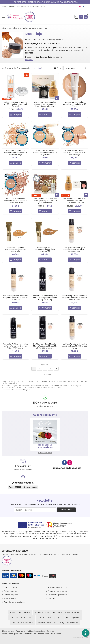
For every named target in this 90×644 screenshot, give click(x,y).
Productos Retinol (42, 612)
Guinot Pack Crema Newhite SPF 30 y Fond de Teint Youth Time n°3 (16, 104)
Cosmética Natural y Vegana (50, 617)
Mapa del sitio (8, 631)
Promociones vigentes (58, 591)
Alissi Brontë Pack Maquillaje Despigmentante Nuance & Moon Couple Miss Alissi (45, 104)
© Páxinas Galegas (80, 637)
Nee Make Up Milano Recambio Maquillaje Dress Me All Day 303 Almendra (16, 298)
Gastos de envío (11, 598)
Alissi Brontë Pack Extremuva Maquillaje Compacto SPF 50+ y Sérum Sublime (45, 201)
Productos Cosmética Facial (22, 617)
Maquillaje (40, 387)
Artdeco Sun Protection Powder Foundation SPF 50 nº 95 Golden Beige (16, 153)
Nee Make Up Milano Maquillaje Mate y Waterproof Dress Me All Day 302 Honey (45, 298)
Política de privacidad (36, 631)
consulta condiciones (23, 470)
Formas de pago (11, 595)
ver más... (29, 60)
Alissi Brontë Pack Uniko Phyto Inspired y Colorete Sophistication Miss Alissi (74, 201)
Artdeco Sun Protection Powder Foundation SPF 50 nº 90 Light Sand (45, 153)
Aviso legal (20, 631)
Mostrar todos (35, 68)
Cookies (50, 631)
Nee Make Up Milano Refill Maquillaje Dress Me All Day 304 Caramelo (74, 249)
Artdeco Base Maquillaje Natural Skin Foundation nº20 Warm (74, 104)
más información (45, 453)
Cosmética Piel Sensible (20, 612)
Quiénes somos (11, 591)
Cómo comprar (10, 588)
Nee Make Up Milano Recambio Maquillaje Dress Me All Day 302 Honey (74, 346)
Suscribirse (66, 510)
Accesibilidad (43, 634)
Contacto (52, 598)
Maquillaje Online (73, 617)
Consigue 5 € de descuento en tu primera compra (45, 446)
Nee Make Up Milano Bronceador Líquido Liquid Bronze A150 (16, 249)
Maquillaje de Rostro (9, 387)
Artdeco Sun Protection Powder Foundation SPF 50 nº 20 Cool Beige (74, 153)
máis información (45, 406)
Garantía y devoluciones (14, 602)
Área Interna (56, 634)
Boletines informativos (57, 588)
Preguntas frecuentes (69, 622)
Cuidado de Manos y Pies (23, 622)
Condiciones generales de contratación (19, 634)
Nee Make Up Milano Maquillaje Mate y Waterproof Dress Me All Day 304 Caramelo (16, 346)
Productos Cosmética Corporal (67, 612)
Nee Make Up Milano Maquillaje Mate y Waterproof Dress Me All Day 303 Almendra (45, 346)
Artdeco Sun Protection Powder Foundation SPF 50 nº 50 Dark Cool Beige (16, 201)
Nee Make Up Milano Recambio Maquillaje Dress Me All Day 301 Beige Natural (74, 298)
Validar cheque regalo (57, 595)
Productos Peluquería (47, 622)
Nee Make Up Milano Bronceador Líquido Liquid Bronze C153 (45, 249)
